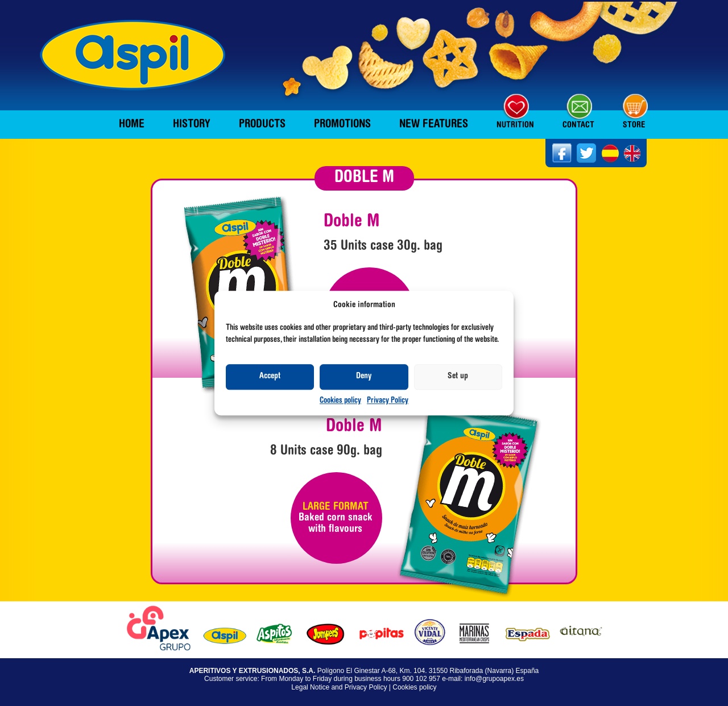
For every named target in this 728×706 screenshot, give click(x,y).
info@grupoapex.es (494, 679)
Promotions (342, 125)
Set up (458, 377)
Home (132, 125)
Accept (270, 377)
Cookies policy (340, 401)
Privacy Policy (388, 401)
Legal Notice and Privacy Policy (339, 687)
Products (262, 125)
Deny (364, 377)
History (192, 125)
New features (434, 125)
